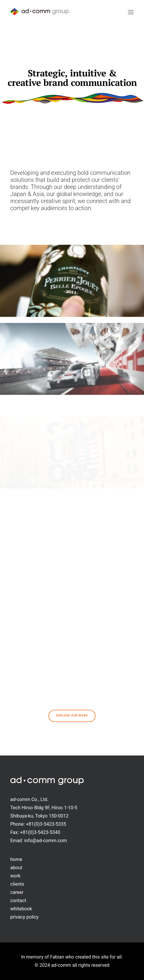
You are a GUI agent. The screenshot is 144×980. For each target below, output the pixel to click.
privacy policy (24, 917)
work (15, 876)
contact (18, 901)
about (16, 868)
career (17, 892)
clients (17, 884)
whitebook (21, 909)
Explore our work (72, 716)
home (16, 859)
